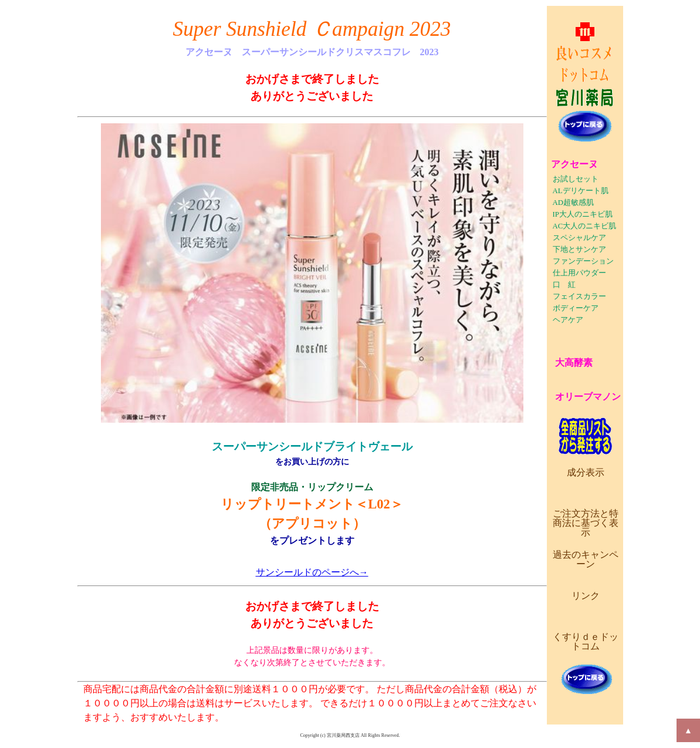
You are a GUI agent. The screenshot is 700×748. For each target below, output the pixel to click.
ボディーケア (576, 308)
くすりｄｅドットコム (586, 641)
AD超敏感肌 (573, 203)
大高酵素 (574, 363)
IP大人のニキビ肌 (583, 214)
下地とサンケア (579, 250)
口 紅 (564, 285)
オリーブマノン (588, 397)
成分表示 (586, 472)
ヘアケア (568, 320)
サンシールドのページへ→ (312, 572)
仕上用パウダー (579, 273)
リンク (586, 596)
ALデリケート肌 (581, 191)
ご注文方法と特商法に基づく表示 (586, 523)
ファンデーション (583, 261)
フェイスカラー (579, 296)
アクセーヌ (574, 164)
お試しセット (576, 179)
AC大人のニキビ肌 (585, 226)
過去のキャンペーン (586, 559)
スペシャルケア (579, 238)
